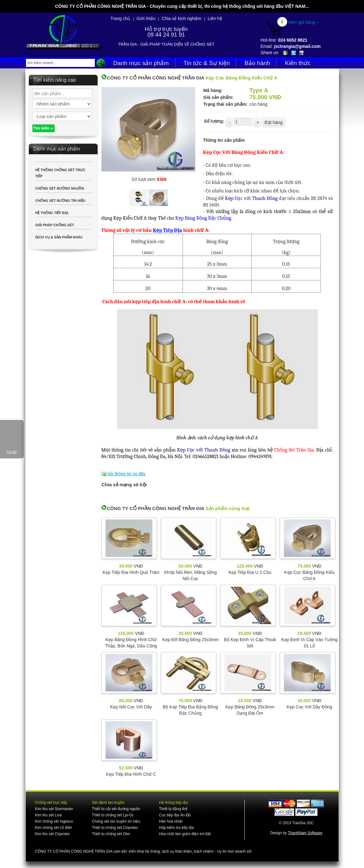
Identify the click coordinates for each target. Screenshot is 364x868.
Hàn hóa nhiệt (171, 821)
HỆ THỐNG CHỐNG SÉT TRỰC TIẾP (61, 173)
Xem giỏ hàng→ (304, 22)
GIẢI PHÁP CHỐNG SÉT (55, 225)
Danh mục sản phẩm (141, 63)
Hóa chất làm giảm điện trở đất (185, 834)
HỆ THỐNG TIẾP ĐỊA (52, 213)
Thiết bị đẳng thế (173, 809)
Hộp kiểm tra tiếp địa (176, 828)
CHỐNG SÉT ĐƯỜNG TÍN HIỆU (60, 201)
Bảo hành (257, 63)
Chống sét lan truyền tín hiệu (116, 821)
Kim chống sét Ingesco (54, 821)
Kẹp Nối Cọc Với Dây (131, 707)
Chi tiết (12, 452)
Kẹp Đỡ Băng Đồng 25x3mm (191, 640)
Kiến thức (298, 63)
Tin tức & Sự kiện (207, 63)
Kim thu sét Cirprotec (53, 834)
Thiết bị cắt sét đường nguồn (116, 809)
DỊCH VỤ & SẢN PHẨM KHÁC (59, 237)
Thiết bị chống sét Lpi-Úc (113, 815)
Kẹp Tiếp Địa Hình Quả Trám (131, 572)
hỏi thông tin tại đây (126, 474)
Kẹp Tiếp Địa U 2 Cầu (250, 572)
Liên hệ (215, 18)
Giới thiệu (146, 18)
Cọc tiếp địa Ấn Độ (175, 815)
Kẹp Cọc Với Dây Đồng (310, 707)
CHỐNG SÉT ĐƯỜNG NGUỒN (60, 188)
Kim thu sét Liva (48, 815)
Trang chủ (120, 18)
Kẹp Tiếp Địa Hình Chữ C (131, 774)
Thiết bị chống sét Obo (111, 834)
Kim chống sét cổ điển (54, 828)
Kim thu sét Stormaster (54, 809)
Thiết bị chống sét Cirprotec (115, 828)
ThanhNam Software (305, 833)
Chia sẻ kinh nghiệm (181, 18)
